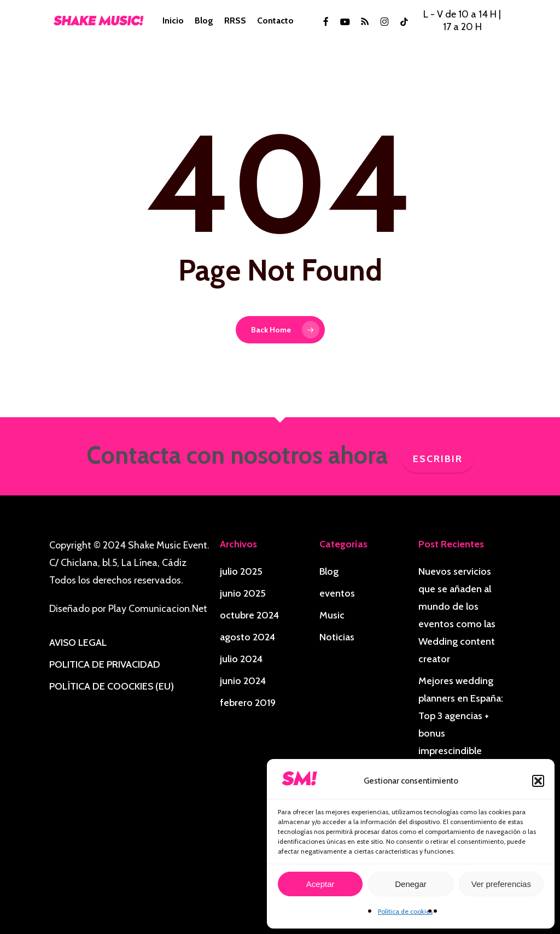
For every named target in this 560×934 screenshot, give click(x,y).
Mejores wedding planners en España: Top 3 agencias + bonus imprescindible (461, 716)
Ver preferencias (501, 884)
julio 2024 (241, 659)
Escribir (438, 459)
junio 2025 (243, 593)
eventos (337, 593)
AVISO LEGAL (78, 643)
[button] (538, 781)
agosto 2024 (247, 637)
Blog (329, 571)
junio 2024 (243, 681)
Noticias (337, 637)
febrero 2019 (248, 703)
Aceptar (320, 884)
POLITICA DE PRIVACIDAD (105, 664)
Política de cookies (405, 911)
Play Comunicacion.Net (158, 609)
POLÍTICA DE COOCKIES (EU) (112, 686)
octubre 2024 (249, 615)
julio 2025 (241, 571)
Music (332, 615)
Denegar (411, 884)
